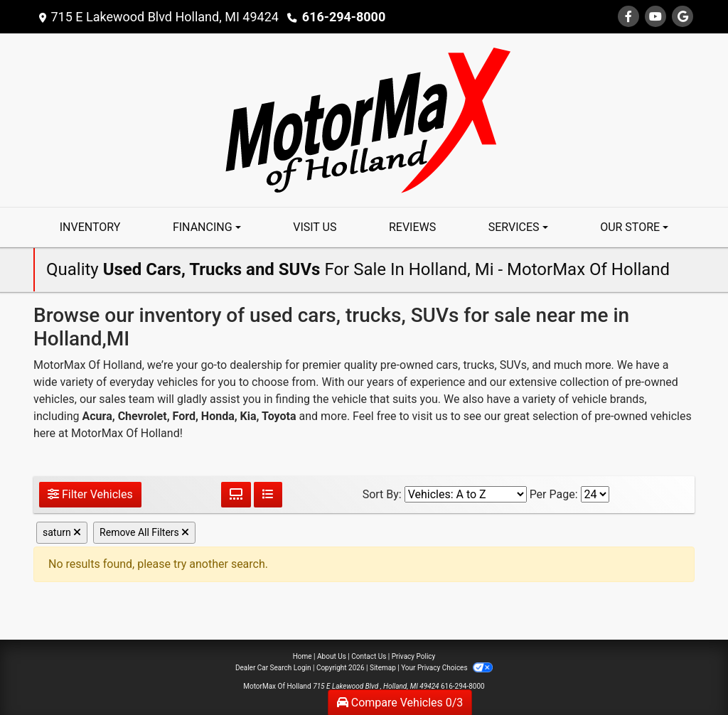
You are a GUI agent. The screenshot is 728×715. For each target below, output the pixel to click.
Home (303, 656)
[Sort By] (466, 494)
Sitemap (383, 668)
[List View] (268, 495)
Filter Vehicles (90, 494)
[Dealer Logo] (364, 119)
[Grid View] (236, 495)
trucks (478, 365)
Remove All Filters (144, 532)
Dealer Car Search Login (273, 668)
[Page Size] (595, 494)
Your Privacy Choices (447, 668)
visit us (430, 416)
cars (447, 365)
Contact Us (369, 656)
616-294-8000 (344, 17)
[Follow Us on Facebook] (628, 17)
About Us (332, 656)
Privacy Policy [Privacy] (414, 656)
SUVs (513, 365)
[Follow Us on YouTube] (655, 17)
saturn (62, 532)
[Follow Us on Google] (682, 17)
